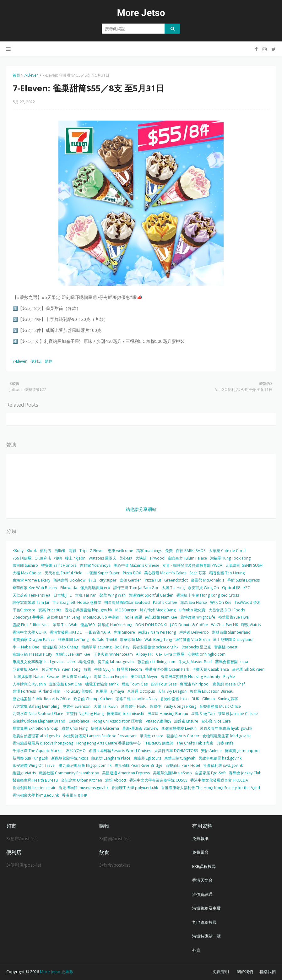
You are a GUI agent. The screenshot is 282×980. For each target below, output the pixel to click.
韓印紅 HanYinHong (115, 625)
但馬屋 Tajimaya (110, 691)
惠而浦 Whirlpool (195, 684)
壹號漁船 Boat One (65, 684)
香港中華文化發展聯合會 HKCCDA (219, 780)
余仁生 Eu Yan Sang (63, 617)
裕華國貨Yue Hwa (233, 617)
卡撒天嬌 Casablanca (211, 669)
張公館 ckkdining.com (156, 662)
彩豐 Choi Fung (75, 728)
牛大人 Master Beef (195, 662)
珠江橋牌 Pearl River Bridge (138, 765)
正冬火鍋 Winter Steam (113, 654)
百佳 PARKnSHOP (191, 551)
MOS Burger (126, 610)
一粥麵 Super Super (103, 573)
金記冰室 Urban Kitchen (81, 780)
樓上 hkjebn (75, 558)
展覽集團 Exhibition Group (35, 728)
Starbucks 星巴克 (196, 647)
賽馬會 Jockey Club (245, 773)
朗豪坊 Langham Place (111, 758)
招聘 (58, 558)
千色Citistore (24, 610)
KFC (247, 588)
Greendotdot (176, 580)
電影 (73, 551)
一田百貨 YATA (98, 632)
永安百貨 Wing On (203, 588)
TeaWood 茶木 (248, 602)
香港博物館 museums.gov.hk (84, 788)
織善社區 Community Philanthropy (69, 773)
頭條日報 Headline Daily (136, 699)
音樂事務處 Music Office (220, 706)
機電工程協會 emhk (102, 684)
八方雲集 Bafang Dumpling (36, 706)
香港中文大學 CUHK (30, 632)
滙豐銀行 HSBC (134, 706)
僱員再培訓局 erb (95, 588)
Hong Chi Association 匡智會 (117, 721)
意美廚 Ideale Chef (229, 684)
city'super (108, 580)
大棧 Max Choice (27, 573)
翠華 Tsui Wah (65, 625)
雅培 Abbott (116, 780)
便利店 (36, 361)
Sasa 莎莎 (198, 573)
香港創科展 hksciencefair (34, 788)
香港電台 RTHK (75, 795)
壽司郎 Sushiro (25, 565)
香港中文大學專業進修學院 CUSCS (158, 780)
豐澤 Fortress (24, 691)
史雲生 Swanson (76, 706)
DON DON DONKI (151, 625)
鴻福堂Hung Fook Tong (230, 558)
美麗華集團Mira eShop (172, 773)
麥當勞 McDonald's (208, 580)
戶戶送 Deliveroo (194, 632)
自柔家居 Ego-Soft (210, 773)
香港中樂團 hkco (175, 699)
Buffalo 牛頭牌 (104, 639)
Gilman (209, 699)
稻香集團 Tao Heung (227, 573)
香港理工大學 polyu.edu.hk (135, 788)
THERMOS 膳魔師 (159, 743)
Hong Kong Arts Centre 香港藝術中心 (108, 743)
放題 (87, 669)
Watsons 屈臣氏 (102, 558)
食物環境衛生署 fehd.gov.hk (227, 736)
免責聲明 (221, 972)
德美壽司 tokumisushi (125, 714)
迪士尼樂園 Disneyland (233, 639)
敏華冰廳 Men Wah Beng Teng (146, 639)
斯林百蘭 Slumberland (231, 632)
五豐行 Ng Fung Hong (85, 714)
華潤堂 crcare (152, 736)
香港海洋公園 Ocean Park (167, 669)
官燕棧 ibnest (226, 647)
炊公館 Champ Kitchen (93, 699)
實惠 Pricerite (50, 610)
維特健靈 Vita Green (193, 639)
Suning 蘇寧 (228, 699)
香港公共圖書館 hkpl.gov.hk (88, 610)
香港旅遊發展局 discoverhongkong (43, 743)
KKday (18, 551)
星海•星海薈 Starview (140, 728)
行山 (92, 580)
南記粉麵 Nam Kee (161, 617)
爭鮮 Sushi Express (244, 580)
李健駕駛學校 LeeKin (179, 728)
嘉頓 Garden (131, 580)
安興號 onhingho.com (206, 654)
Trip (83, 551)
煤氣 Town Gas (135, 684)
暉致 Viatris (251, 625)
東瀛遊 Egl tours (147, 758)
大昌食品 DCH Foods (227, 610)
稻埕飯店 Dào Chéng (60, 647)
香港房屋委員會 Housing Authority (190, 677)
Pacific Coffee (165, 602)
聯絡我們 (268, 972)
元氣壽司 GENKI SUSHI (244, 565)
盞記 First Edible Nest (31, 625)
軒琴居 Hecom (129, 669)
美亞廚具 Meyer (144, 677)
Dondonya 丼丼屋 (28, 617)
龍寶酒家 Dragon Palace (34, 639)
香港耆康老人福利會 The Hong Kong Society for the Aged (211, 788)
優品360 (87, 625)
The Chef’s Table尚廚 (195, 743)
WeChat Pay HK (225, 625)
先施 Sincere (124, 632)
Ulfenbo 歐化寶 (192, 610)
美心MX (126, 558)
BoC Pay (122, 647)
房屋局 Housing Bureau (168, 714)
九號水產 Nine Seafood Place (38, 714)
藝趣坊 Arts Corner (183, 736)
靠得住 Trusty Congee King (173, 706)
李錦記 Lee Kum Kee (73, 654)
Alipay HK (144, 654)
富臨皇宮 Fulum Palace (187, 558)
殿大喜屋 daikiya (76, 677)
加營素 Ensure (186, 721)
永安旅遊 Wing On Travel (34, 765)
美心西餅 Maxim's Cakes (165, 573)
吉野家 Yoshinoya (95, 565)
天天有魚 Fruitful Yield (64, 573)
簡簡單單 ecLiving (96, 647)
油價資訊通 (202, 894)
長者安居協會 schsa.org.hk (155, 647)
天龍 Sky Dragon (172, 691)
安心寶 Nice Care (216, 721)
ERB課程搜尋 (204, 866)
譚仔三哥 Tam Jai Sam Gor (136, 588)
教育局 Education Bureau (211, 691)
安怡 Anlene (211, 751)
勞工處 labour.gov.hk (116, 662)
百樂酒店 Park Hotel (183, 765)
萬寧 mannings (149, 551)
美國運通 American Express (126, 773)
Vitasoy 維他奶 (158, 721)
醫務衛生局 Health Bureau (35, 780)
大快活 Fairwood (150, 558)
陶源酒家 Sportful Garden (151, 595)
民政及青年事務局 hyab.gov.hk (226, 728)
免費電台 (200, 852)
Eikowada (69, 588)
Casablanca (79, 721)
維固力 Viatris (24, 773)
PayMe (229, 677)
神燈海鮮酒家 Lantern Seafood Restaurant (100, 736)
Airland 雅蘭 (50, 691)
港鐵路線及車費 (206, 908)
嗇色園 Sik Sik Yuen (248, 669)
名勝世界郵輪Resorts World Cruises (120, 751)
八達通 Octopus (141, 691)
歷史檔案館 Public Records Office (41, 699)
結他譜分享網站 (141, 509)
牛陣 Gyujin (104, 669)
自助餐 (60, 551)
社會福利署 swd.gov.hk (223, 765)
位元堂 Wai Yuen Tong (61, 669)
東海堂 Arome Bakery (31, 580)
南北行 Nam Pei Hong (157, 632)
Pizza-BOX (132, 573)
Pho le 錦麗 (132, 617)
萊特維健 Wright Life (198, 617)
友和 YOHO (76, 751)
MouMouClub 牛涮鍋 (101, 617)
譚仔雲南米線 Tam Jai (31, 602)
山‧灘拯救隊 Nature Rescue (36, 677)
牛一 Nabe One (26, 647)
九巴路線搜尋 (204, 922)
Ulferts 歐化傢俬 (81, 662)
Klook (32, 551)
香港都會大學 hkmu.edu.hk (36, 795)
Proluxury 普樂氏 (78, 691)
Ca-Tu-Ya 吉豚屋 (170, 654)
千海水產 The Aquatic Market (38, 751)
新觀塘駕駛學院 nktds (70, 758)
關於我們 (245, 972)
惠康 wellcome (120, 551)
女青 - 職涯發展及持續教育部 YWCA (192, 565)
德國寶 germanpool (242, 751)
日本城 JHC (63, 595)
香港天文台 (202, 880)
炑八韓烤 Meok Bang (158, 610)
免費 (169, 551)
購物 (49, 361)
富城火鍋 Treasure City (32, 654)
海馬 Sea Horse (194, 602)
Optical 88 (231, 588)
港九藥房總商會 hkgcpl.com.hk (85, 765)
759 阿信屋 (22, 558)
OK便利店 (43, 558)
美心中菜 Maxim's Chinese (136, 565)
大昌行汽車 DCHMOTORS (176, 751)
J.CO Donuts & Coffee (189, 625)
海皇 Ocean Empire (111, 677)
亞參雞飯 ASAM (26, 669)
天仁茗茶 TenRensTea (31, 595)
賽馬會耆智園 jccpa (232, 662)
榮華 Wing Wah (113, 595)
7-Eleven (31, 75)
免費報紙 (200, 838)
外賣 (196, 950)
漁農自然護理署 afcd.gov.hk (36, 736)
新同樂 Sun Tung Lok (30, 758)
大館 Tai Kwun (106, 706)
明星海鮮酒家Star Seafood (127, 602)
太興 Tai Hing (173, 588)
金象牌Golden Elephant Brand (39, 721)
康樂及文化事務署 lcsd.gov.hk (38, 662)
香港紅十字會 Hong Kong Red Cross (208, 595)
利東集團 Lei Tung (73, 639)
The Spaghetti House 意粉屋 (77, 602)
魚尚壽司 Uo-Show (69, 580)
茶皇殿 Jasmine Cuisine (238, 714)
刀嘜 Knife (225, 743)
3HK (195, 699)
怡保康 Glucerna (105, 728)
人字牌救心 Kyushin (29, 684)
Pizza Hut (153, 580)
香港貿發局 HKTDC (66, 632)
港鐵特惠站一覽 (206, 936)
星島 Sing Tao (203, 714)
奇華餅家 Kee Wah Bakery (35, 588)
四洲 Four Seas (164, 684)
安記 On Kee (221, 602)
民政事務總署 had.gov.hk (220, 758)
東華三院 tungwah (180, 758)
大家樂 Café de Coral (227, 551)
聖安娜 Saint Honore (59, 565)
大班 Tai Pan (86, 595)
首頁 (16, 75)
